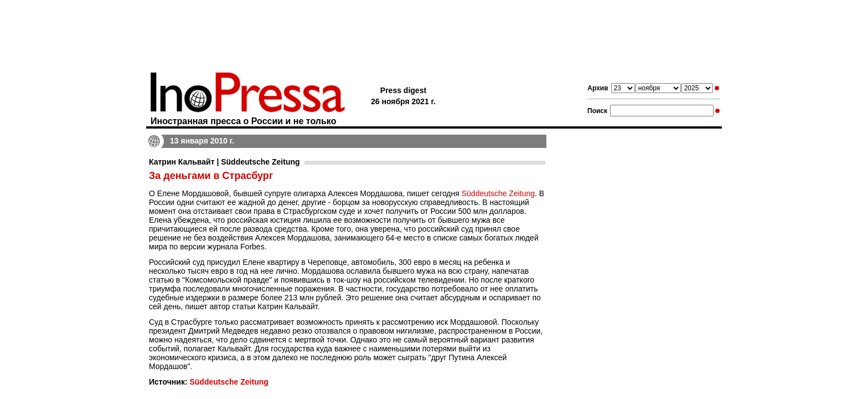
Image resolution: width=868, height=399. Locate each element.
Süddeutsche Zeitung (498, 193)
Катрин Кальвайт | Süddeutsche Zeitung (224, 162)
